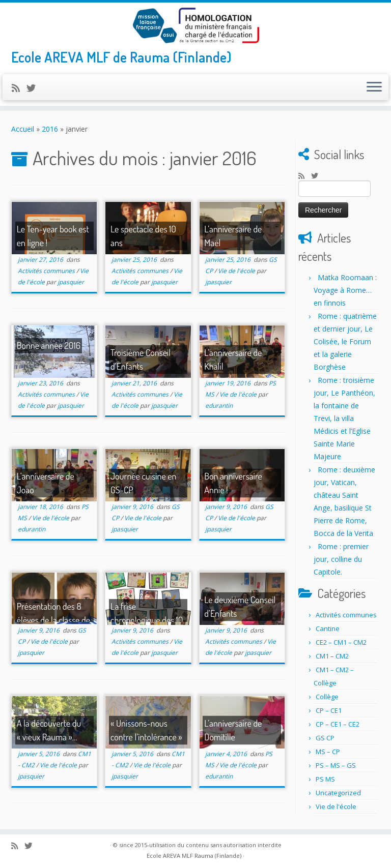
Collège (327, 697)
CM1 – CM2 (332, 656)
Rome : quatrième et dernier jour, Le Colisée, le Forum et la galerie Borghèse (345, 341)
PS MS (325, 779)
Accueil (23, 129)
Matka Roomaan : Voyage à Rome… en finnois (345, 290)
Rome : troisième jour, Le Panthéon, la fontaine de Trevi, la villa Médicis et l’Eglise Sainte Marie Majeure (344, 418)
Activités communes (47, 271)
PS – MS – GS (336, 765)
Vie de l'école (237, 271)
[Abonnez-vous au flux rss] (19, 88)
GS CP (325, 738)
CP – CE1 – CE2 (338, 724)
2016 (50, 129)
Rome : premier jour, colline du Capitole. (341, 559)
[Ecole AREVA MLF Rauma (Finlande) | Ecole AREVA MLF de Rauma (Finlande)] (195, 25)
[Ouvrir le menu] (374, 87)
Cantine (328, 628)
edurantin (219, 406)
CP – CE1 (329, 710)
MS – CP (328, 752)
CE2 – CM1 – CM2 (341, 642)
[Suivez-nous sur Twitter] (34, 88)
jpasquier (71, 282)
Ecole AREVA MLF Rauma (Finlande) (194, 856)
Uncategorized (338, 793)
